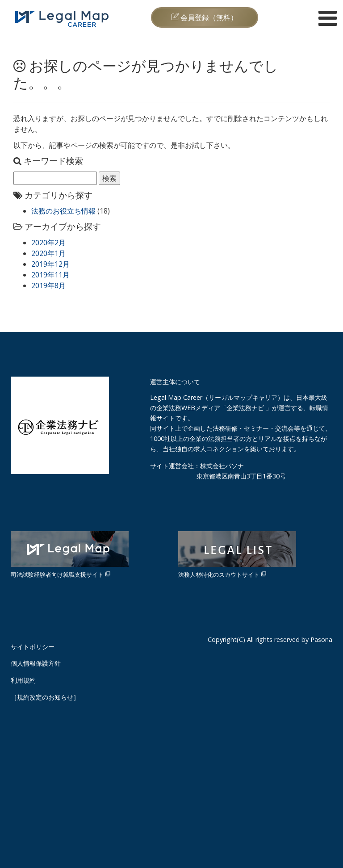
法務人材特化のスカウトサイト (237, 555)
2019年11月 (50, 275)
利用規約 (23, 680)
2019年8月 (48, 285)
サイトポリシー (33, 647)
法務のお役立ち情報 (63, 211)
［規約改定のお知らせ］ (45, 697)
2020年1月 (48, 253)
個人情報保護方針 (36, 663)
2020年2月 (48, 243)
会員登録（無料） (205, 17)
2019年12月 (50, 264)
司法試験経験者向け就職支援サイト (70, 555)
